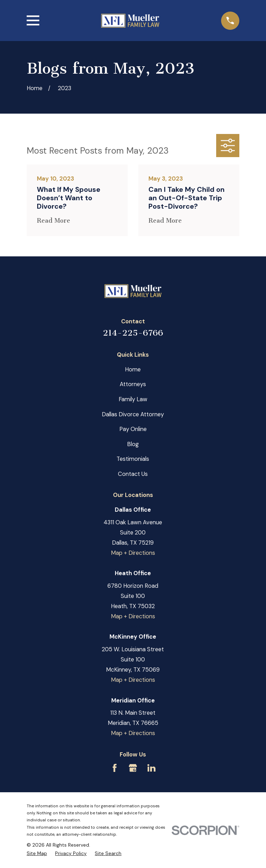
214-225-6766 (133, 333)
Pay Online (133, 429)
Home (133, 369)
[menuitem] (37, 853)
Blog (133, 444)
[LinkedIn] (151, 768)
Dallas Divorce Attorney (133, 414)
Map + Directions (133, 553)
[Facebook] (115, 768)
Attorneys (133, 384)
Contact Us (133, 474)
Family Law (133, 399)
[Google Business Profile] (133, 768)
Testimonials (133, 459)
